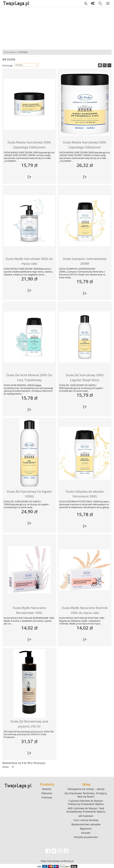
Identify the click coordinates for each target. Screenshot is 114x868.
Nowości (47, 789)
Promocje (47, 797)
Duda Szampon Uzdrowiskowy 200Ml (85, 261)
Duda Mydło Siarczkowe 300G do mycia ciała (29, 261)
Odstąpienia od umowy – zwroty (86, 789)
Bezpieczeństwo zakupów (86, 824)
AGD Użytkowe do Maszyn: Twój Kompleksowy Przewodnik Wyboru (86, 810)
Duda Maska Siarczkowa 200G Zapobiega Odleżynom (29, 145)
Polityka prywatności (86, 837)
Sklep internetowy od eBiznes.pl (57, 861)
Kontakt (86, 833)
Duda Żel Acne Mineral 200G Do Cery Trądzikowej (29, 377)
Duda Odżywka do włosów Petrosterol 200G (85, 494)
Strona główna (10, 52)
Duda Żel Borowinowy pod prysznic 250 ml (29, 724)
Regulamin (86, 829)
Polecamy (47, 793)
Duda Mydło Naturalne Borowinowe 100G (29, 610)
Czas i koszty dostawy (86, 820)
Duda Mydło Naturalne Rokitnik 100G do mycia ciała (85, 610)
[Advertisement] (57, 28)
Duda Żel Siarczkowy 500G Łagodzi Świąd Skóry (85, 377)
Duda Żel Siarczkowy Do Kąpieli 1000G (29, 494)
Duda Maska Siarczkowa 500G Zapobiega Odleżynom (85, 145)
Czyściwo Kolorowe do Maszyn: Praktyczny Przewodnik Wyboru (86, 802)
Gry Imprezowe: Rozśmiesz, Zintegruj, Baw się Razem (86, 795)
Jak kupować (86, 816)
